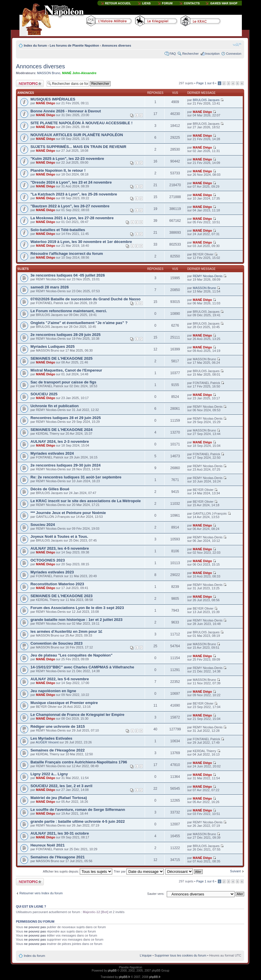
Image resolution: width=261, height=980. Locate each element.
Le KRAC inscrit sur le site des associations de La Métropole (86, 501)
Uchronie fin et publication (55, 406)
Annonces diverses (116, 45)
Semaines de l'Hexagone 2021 (58, 857)
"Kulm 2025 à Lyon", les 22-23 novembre (67, 159)
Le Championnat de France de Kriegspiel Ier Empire (77, 715)
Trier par (139, 871)
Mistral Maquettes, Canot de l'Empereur (66, 370)
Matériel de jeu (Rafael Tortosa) (59, 798)
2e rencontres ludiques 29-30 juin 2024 (66, 465)
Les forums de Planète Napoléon (74, 45)
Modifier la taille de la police (237, 44)
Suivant (235, 871)
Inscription (212, 54)
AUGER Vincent (47, 742)
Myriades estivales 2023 (52, 572)
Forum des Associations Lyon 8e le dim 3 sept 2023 (77, 608)
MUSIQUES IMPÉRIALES (53, 99)
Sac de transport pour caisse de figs (63, 382)
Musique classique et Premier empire (64, 703)
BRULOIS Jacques (206, 100)
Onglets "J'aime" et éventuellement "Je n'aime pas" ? (79, 323)
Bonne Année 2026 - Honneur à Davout (66, 111)
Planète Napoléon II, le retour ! (58, 170)
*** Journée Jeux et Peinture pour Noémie (68, 513)
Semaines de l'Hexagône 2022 (58, 750)
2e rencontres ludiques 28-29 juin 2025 (66, 335)
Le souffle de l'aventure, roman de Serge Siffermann (78, 810)
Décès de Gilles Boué (50, 489)
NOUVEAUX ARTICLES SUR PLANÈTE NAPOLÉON (77, 135)
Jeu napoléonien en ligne (53, 691)
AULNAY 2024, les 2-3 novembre (60, 441)
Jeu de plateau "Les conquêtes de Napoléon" (71, 655)
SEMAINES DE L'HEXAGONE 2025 (61, 358)
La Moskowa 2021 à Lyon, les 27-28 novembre (72, 218)
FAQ (173, 54)
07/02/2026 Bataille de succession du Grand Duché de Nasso (86, 299)
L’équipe (146, 955)
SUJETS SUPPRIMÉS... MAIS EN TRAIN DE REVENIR (78, 147)
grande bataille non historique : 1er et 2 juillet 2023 (76, 620)
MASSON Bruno (49, 73)
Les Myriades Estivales (51, 738)
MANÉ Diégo (46, 103)
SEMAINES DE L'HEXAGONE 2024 (61, 430)
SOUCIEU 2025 (44, 394)
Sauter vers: (156, 894)
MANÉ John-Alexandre (79, 73)
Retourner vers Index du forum (41, 893)
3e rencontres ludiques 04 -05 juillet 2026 (68, 275)
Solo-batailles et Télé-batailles (58, 230)
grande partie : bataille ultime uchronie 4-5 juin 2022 (78, 821)
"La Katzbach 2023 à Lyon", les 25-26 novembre (74, 194)
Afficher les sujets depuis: (78, 871)
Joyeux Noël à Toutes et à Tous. (59, 536)
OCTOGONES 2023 (48, 560)
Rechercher (190, 54)
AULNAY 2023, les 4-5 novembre (60, 548)
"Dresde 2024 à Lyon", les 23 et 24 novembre (71, 182)
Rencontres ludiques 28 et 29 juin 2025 (66, 418)
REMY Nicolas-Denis (208, 276)
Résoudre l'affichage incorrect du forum (67, 254)
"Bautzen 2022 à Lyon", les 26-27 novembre (70, 206)
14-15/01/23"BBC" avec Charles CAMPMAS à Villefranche (82, 667)
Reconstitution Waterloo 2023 (57, 584)
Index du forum (35, 45)
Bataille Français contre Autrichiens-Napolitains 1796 (79, 762)
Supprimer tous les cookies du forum (181, 955)
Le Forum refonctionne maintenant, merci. (69, 311)
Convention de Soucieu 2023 (57, 643)
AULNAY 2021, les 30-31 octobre (60, 833)
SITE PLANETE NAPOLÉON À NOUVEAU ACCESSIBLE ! (81, 123)
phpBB (112, 971)
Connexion (234, 54)
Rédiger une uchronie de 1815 (58, 726)
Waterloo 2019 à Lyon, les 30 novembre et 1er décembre (81, 242)
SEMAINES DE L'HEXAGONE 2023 (61, 596)
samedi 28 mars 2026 (50, 287)
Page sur (205, 83)
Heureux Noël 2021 (48, 845)
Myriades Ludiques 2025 (52, 347)
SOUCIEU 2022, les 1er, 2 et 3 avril (61, 786)
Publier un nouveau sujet (30, 84)
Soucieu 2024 (43, 525)
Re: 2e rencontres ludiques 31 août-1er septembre (76, 477)
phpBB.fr (125, 977)
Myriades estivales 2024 (52, 453)
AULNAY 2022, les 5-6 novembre (60, 679)
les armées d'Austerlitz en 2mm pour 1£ (66, 631)
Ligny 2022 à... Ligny (49, 774)
